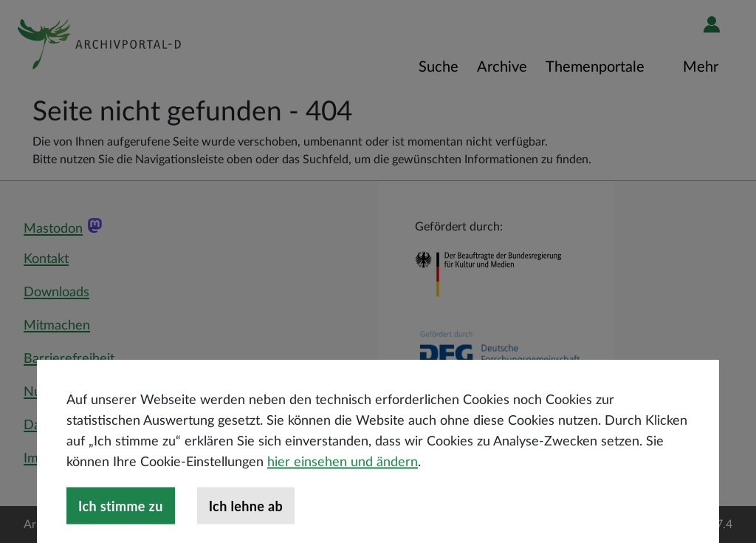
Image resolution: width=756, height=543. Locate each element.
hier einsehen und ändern (343, 508)
